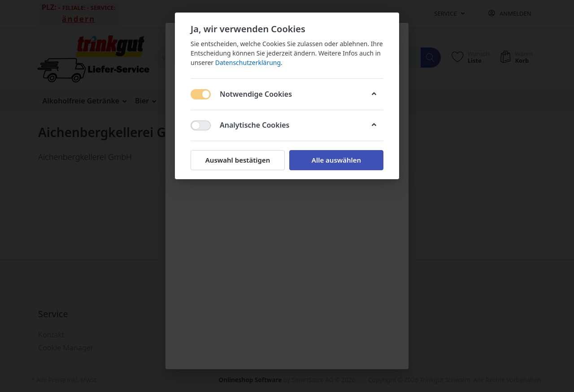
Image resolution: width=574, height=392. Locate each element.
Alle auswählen (336, 160)
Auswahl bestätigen (238, 160)
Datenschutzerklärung (248, 62)
